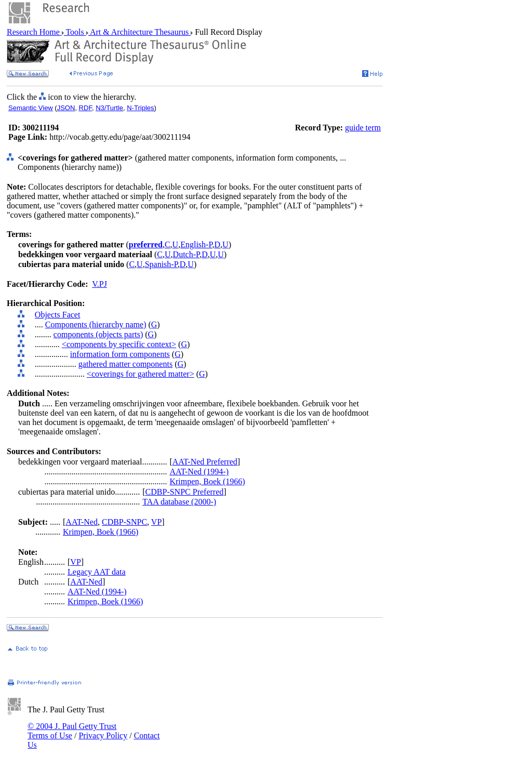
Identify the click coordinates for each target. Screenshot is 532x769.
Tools (75, 32)
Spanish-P (161, 264)
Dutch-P (187, 254)
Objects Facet (58, 315)
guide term (363, 128)
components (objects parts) (98, 334)
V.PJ (99, 284)
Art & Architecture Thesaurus (139, 32)
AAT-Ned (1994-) (199, 472)
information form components (120, 354)
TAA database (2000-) (179, 502)
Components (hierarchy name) (96, 324)
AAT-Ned (82, 522)
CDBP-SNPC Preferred (185, 492)
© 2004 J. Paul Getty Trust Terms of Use (72, 731)
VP (156, 522)
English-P (196, 244)
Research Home (34, 32)
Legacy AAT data (97, 572)
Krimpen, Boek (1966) (207, 481)
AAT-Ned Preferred (205, 462)
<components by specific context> (119, 344)
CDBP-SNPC (124, 522)
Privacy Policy (103, 735)
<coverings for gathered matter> (141, 374)
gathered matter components (125, 364)
